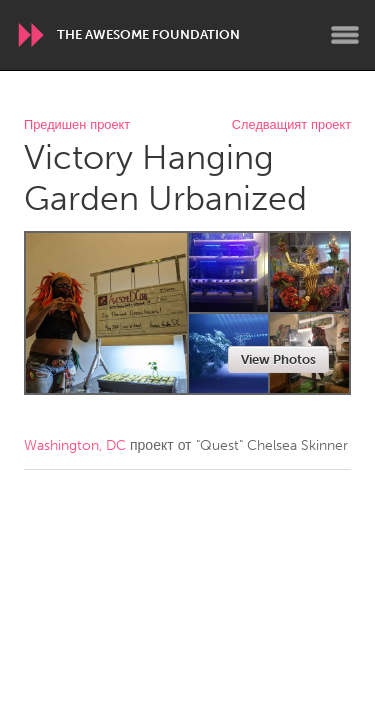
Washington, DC (75, 445)
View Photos (278, 359)
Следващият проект (291, 125)
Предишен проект (77, 125)
